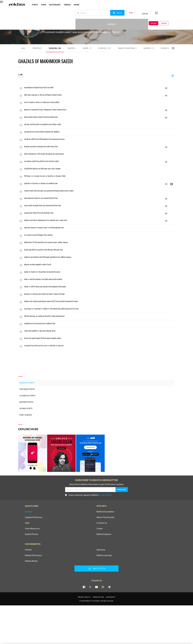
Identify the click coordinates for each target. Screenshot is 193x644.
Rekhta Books (31, 561)
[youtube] (96, 587)
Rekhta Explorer (104, 534)
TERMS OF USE (98, 597)
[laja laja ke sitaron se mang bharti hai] (99, 198)
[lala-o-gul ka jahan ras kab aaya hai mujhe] (99, 279)
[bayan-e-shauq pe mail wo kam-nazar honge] (99, 294)
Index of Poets (27, 383)
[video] (172, 184)
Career (100, 528)
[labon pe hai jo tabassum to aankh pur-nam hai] (99, 220)
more (77, 5)
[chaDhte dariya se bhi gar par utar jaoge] (99, 169)
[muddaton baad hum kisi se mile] (99, 87)
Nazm (73, 48)
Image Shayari (130, 48)
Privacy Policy (105, 495)
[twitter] (90, 587)
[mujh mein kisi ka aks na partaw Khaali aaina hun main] (99, 191)
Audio (152, 48)
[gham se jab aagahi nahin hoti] (99, 264)
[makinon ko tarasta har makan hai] (99, 323)
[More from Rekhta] (147, 13)
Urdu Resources (32, 528)
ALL (23, 48)
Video (169, 48)
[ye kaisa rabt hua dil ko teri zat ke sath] (99, 161)
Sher (89, 48)
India (67, 27)
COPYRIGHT (110, 597)
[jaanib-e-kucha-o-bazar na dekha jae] (99, 183)
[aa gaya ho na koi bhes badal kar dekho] (99, 132)
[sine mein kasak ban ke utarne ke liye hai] (99, 205)
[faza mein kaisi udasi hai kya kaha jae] (99, 117)
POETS (35, 5)
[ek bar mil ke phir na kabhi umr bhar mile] (99, 124)
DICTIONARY (55, 5)
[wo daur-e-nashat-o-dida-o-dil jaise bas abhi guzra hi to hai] (99, 309)
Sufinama (101, 549)
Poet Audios (26, 415)
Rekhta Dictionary (33, 555)
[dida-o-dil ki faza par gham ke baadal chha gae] (99, 286)
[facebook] (84, 587)
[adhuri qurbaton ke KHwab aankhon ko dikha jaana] (99, 257)
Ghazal (56, 48)
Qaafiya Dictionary (34, 517)
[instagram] (103, 587)
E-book (107, 48)
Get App (176, 13)
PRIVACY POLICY (84, 597)
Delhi (63, 27)
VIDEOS (67, 5)
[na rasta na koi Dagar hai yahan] (99, 235)
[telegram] (109, 587)
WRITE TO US (96, 569)
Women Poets (26, 402)
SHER (44, 5)
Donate (162, 13)
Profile (37, 48)
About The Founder (105, 517)
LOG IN (136, 13)
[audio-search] (108, 13)
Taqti (27, 523)
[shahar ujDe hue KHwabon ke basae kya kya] (99, 139)
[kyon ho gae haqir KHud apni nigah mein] (99, 338)
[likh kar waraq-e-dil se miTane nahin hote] (99, 95)
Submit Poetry (32, 534)
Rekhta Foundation (105, 511)
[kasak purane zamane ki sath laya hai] (99, 146)
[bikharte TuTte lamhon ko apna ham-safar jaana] (99, 242)
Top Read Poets (27, 389)
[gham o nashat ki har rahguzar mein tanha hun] (99, 110)
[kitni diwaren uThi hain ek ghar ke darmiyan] (99, 154)
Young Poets (26, 408)
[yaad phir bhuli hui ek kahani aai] (99, 213)
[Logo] (17, 5)
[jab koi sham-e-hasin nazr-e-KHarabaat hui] (99, 227)
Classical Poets (27, 395)
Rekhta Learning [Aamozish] (104, 555)
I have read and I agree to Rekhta (88, 495)
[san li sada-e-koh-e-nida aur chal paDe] (99, 102)
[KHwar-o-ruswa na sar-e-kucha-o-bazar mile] (99, 176)
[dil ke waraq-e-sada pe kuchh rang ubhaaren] (99, 316)
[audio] (166, 88)
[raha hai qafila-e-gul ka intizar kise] (99, 331)
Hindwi (28, 549)
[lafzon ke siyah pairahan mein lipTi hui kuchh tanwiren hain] (99, 301)
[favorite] (21, 89)
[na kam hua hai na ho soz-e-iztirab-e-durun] (99, 345)
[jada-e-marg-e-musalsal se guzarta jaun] (99, 272)
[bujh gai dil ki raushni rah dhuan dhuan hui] (99, 250)
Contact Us (102, 523)
